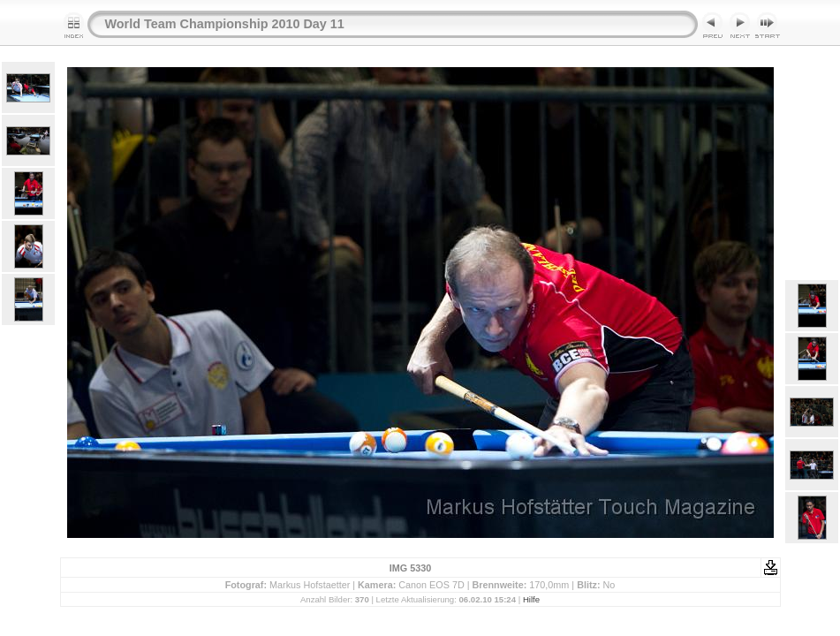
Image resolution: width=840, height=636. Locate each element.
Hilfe (531, 599)
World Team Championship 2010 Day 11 (225, 24)
